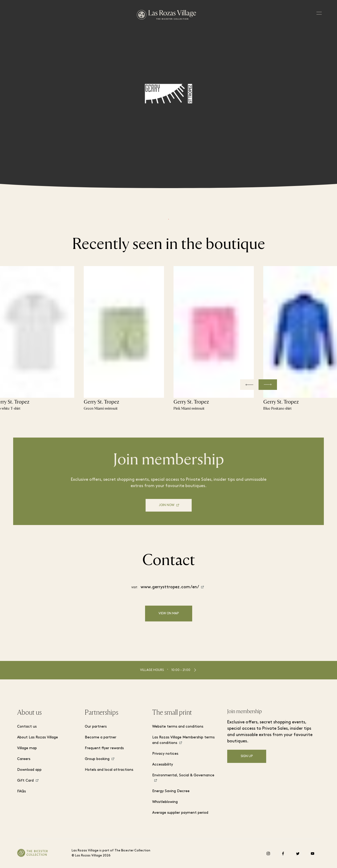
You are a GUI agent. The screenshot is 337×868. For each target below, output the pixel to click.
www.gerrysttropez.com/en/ (170, 587)
